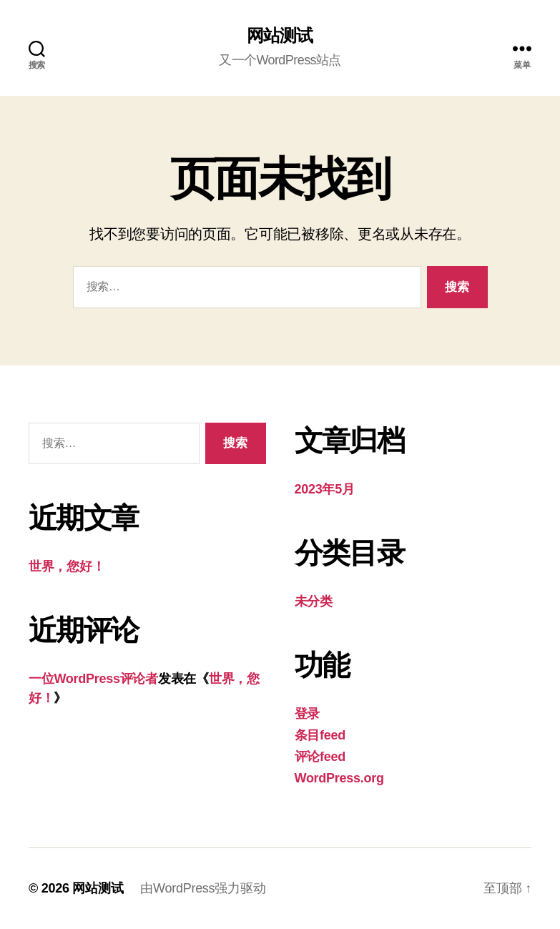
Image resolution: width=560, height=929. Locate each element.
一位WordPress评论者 (93, 679)
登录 (307, 714)
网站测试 (280, 36)
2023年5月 (325, 489)
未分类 (314, 601)
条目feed (320, 735)
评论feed (320, 757)
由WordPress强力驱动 (203, 888)
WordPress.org (339, 778)
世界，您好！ (67, 566)
